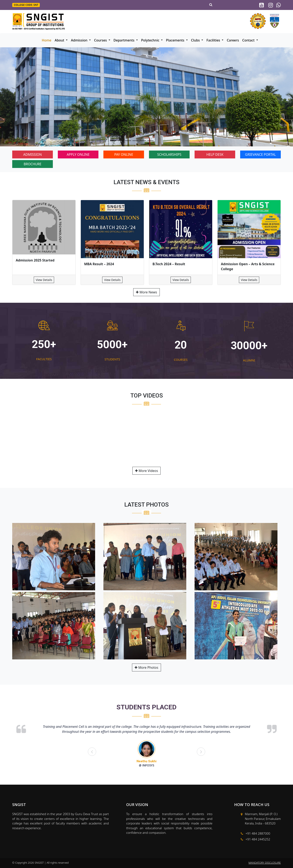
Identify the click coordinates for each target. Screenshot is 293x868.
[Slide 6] (150, 141)
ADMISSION (33, 154)
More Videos (147, 471)
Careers (233, 40)
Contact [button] (249, 40)
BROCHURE (32, 164)
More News (146, 292)
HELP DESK (215, 154)
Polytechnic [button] (151, 40)
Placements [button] (176, 40)
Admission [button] (80, 40)
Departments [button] (124, 40)
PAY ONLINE (124, 154)
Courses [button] (101, 40)
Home (46, 40)
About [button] (60, 40)
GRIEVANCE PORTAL (261, 154)
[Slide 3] (128, 141)
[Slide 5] (143, 141)
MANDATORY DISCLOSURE (265, 863)
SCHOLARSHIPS (169, 154)
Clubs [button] (196, 40)
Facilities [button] (214, 40)
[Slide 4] (136, 141)
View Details (44, 280)
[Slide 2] (121, 141)
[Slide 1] (113, 141)
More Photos (146, 667)
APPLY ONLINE (78, 154)
